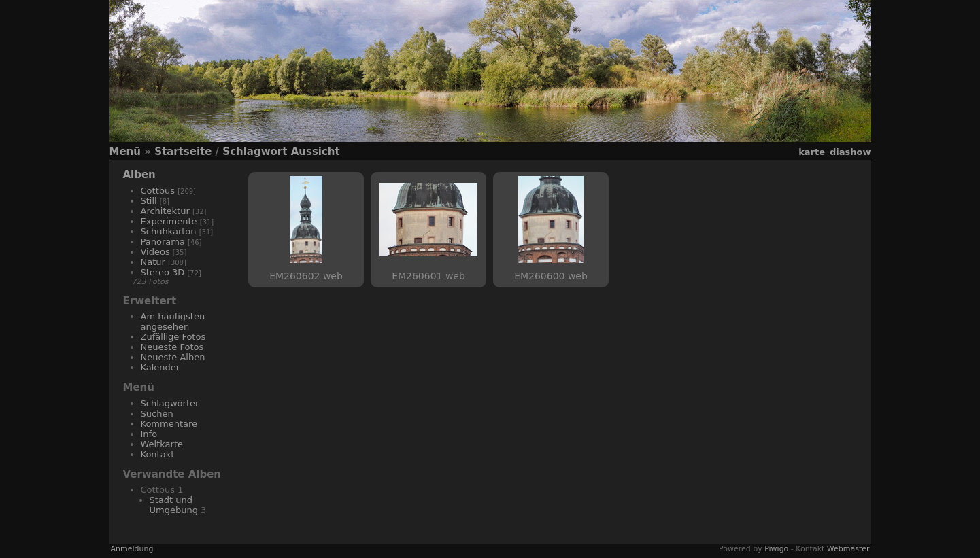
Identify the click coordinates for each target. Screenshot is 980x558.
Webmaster (848, 549)
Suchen (157, 414)
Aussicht (316, 152)
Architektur (165, 211)
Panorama (163, 242)
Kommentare (169, 424)
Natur (153, 262)
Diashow (850, 152)
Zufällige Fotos (173, 337)
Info (149, 434)
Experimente (169, 221)
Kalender (160, 367)
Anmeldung (132, 549)
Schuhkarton (169, 231)
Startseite (183, 152)
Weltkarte (162, 444)
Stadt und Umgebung (174, 505)
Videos (155, 252)
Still (149, 201)
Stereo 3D (163, 272)
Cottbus (158, 191)
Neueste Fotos (172, 347)
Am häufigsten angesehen (173, 321)
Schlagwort (255, 152)
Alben (139, 175)
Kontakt (158, 454)
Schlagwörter (170, 403)
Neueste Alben (173, 357)
